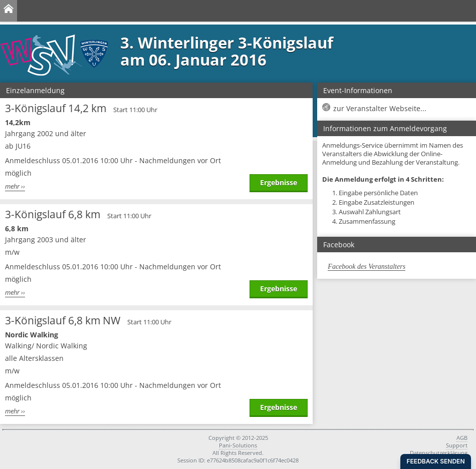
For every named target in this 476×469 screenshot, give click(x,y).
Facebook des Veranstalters (367, 267)
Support (457, 445)
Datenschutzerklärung (439, 453)
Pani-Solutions (238, 445)
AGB (462, 438)
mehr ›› (15, 186)
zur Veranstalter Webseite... (380, 108)
